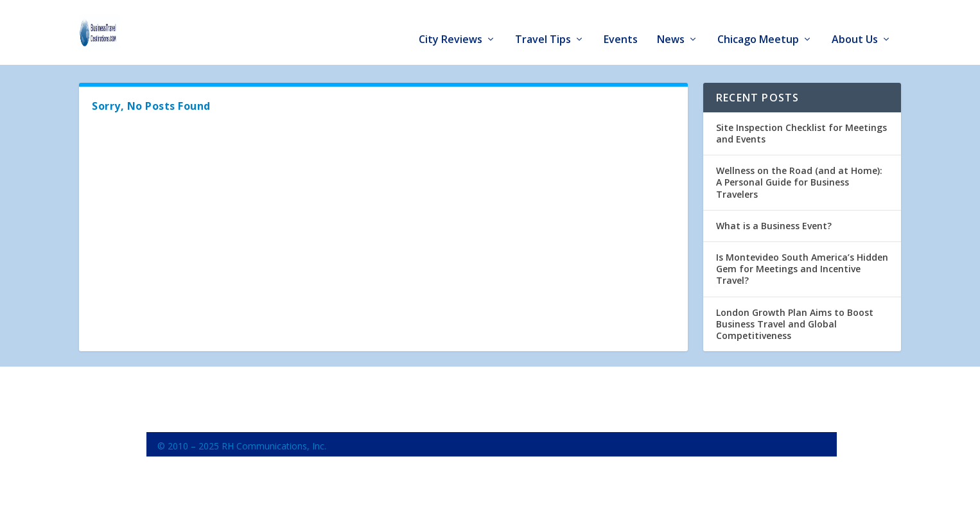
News (671, 27)
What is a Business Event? (774, 220)
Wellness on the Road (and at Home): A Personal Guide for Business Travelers (799, 176)
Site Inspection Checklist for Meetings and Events (801, 127)
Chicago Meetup (758, 27)
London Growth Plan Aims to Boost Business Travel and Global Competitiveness (795, 318)
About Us (855, 27)
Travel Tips (543, 27)
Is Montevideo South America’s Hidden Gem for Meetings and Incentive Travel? (802, 263)
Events (621, 27)
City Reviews (451, 27)
